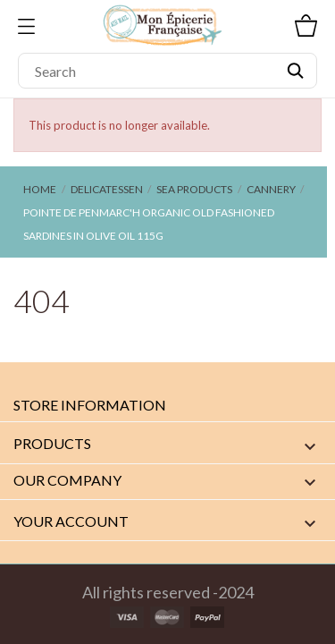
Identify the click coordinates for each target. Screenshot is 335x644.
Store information (90, 405)
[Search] (167, 71)
